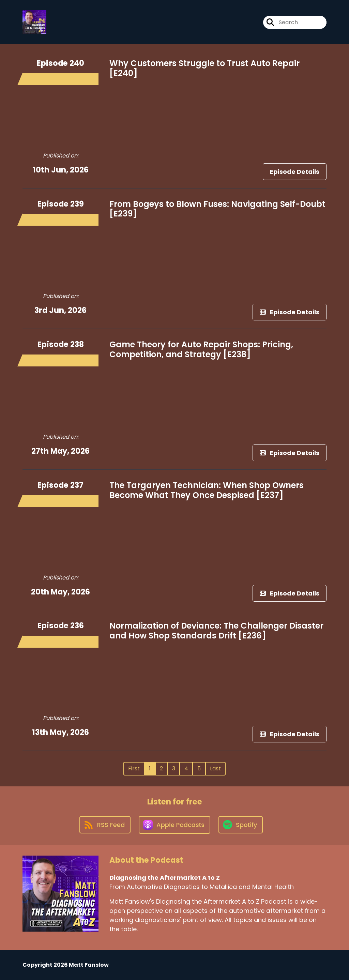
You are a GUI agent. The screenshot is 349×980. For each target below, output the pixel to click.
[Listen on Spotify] (241, 825)
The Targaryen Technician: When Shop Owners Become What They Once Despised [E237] (207, 490)
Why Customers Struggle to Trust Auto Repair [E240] (204, 68)
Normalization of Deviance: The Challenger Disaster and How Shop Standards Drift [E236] (216, 631)
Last (215, 768)
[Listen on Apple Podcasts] (174, 825)
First (134, 768)
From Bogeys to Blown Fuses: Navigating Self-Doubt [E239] (217, 209)
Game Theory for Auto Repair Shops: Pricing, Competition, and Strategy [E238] (201, 349)
